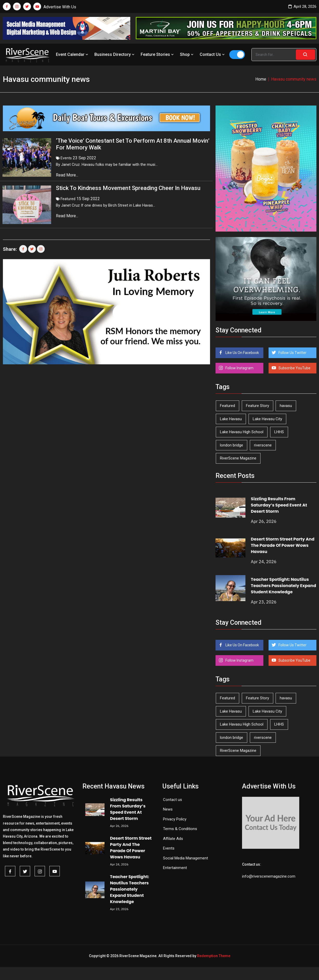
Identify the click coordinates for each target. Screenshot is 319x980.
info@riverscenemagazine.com (269, 876)
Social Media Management (185, 858)
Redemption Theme (214, 956)
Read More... (68, 175)
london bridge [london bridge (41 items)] (232, 445)
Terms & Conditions (180, 829)
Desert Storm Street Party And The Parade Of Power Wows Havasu (283, 545)
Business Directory (115, 54)
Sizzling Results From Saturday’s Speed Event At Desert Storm (279, 505)
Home (261, 79)
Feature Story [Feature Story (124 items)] (258, 406)
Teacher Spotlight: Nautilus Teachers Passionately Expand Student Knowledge (284, 586)
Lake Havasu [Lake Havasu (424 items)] (231, 419)
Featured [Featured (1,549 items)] (227, 406)
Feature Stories (158, 54)
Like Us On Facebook (242, 353)
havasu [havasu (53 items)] (286, 406)
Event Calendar (73, 54)
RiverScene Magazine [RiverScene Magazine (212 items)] (238, 458)
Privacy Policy (175, 819)
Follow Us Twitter (292, 353)
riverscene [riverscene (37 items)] (263, 445)
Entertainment (175, 868)
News (168, 809)
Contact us (172, 800)
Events (66, 158)
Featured (68, 199)
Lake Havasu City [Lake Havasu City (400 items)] (267, 419)
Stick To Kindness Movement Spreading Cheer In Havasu (128, 188)
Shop (187, 54)
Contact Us (213, 54)
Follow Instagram (239, 368)
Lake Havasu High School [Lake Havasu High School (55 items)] (242, 432)
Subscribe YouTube (294, 368)
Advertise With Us (60, 7)
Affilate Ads (173, 839)
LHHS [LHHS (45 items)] (279, 432)
